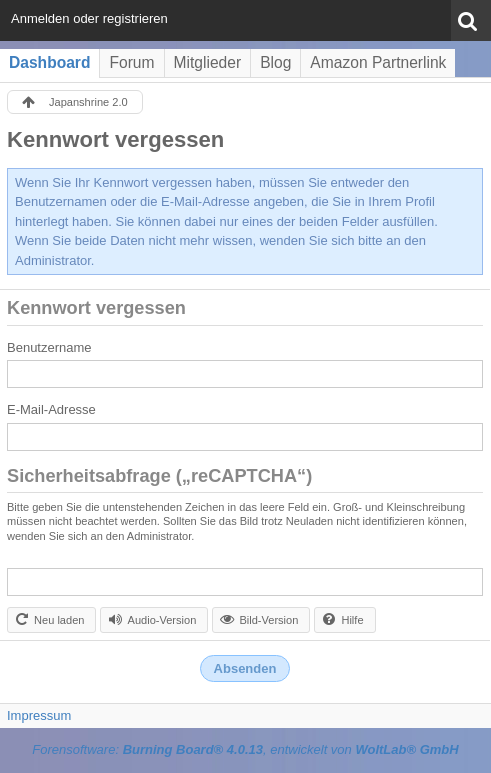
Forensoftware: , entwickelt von (245, 749)
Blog (275, 62)
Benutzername (49, 347)
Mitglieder (208, 62)
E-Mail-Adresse (51, 409)
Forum (131, 62)
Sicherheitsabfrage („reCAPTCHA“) (159, 476)
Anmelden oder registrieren (89, 18)
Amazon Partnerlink (378, 62)
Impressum (39, 715)
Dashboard (49, 62)
